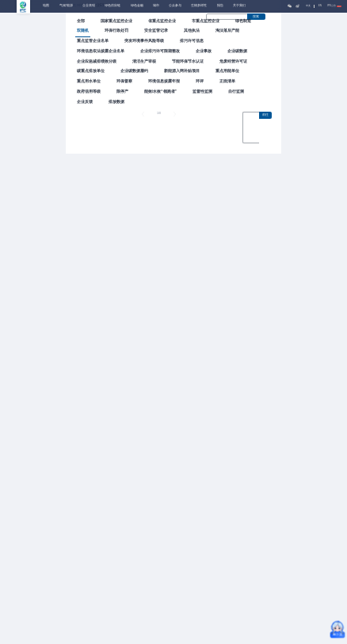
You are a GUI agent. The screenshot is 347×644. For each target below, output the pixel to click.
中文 (308, 6)
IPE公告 (334, 6)
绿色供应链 (112, 6)
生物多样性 (199, 6)
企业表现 (89, 6)
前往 (265, 115)
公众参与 (175, 6)
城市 (156, 6)
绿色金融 (137, 6)
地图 (46, 6)
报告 (220, 6)
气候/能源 (66, 6)
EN (320, 6)
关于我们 (239, 6)
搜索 (256, 17)
